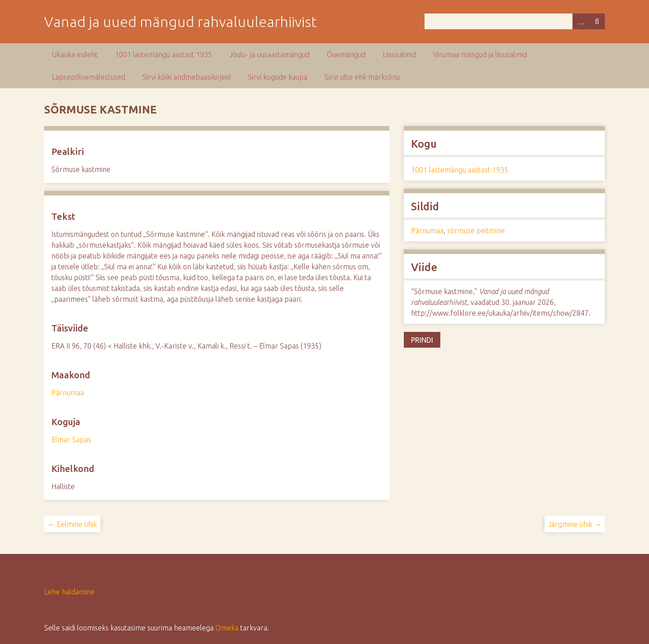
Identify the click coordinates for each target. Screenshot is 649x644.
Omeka (227, 628)
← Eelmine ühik (72, 524)
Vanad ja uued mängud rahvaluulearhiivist (181, 22)
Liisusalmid (399, 54)
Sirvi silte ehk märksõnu (362, 77)
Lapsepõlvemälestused (89, 77)
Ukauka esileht (75, 54)
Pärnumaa (68, 393)
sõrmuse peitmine (476, 231)
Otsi (597, 21)
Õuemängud (346, 54)
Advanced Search (580, 21)
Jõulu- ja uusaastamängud (270, 54)
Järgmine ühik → (575, 524)
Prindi (422, 340)
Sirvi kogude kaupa (278, 77)
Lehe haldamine (69, 592)
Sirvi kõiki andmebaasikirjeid (187, 77)
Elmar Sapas (71, 440)
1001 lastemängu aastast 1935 (164, 54)
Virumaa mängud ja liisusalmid (480, 54)
